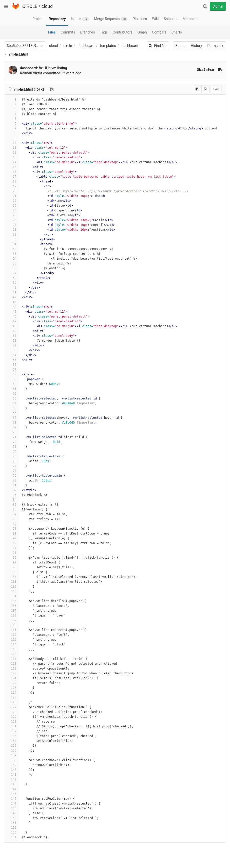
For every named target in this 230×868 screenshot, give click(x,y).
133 (12, 736)
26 (12, 220)
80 (12, 480)
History (196, 46)
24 (12, 210)
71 (12, 437)
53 (12, 350)
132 (12, 731)
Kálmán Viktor (31, 73)
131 (12, 726)
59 (12, 379)
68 (12, 423)
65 (12, 408)
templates (108, 46)
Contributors (123, 32)
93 (12, 543)
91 (12, 533)
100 (12, 577)
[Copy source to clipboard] (197, 89)
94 (12, 548)
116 (12, 654)
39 (12, 283)
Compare (159, 32)
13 (12, 157)
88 (12, 519)
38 (12, 278)
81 (12, 485)
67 (12, 418)
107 (12, 611)
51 (12, 341)
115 (12, 649)
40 (12, 288)
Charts (177, 32)
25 (12, 215)
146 (12, 799)
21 (12, 196)
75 (12, 456)
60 (12, 384)
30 (12, 239)
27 (12, 225)
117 (12, 659)
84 (12, 500)
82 (12, 490)
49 (12, 331)
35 (12, 263)
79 (12, 476)
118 (12, 664)
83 (12, 495)
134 (12, 741)
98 (12, 567)
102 (12, 587)
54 (12, 355)
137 (12, 755)
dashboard (86, 46)
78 (12, 471)
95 (12, 553)
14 (12, 162)
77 (12, 466)
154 (12, 837)
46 (12, 316)
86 (12, 509)
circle (68, 46)
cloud (47, 6)
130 (12, 722)
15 (12, 167)
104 (12, 596)
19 (12, 186)
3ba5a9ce (206, 70)
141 (12, 775)
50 (12, 336)
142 (12, 779)
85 (12, 505)
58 (12, 374)
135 (12, 746)
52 (12, 345)
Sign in (218, 6)
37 (12, 273)
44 (12, 307)
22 (12, 201)
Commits (68, 32)
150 (12, 818)
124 (12, 693)
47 (12, 321)
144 (12, 789)
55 (12, 360)
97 (12, 562)
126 (12, 702)
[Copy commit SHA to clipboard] (220, 70)
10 (12, 143)
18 (12, 181)
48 (12, 326)
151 (12, 823)
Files (52, 32)
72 (12, 442)
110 (12, 625)
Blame (180, 46)
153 (12, 832)
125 (12, 697)
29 (12, 235)
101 (12, 582)
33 (12, 254)
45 (12, 312)
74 (12, 452)
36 (12, 268)
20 (12, 191)
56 (12, 365)
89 (12, 524)
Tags (104, 32)
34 (12, 259)
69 (12, 427)
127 (12, 707)
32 (12, 249)
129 (12, 717)
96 (12, 558)
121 (12, 678)
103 (12, 591)
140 (12, 770)
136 (12, 750)
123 (12, 688)
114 (12, 644)
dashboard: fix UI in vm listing (44, 68)
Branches (88, 32)
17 (12, 177)
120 (12, 673)
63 (12, 398)
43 (12, 302)
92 (12, 538)
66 (12, 413)
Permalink (215, 46)
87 (12, 514)
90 (12, 529)
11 (12, 148)
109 (12, 620)
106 (12, 606)
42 (12, 297)
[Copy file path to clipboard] (52, 89)
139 (12, 765)
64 (12, 403)
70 (12, 432)
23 (12, 206)
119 (12, 669)
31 (12, 244)
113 (12, 640)
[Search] (205, 6)
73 (12, 447)
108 (12, 615)
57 (12, 370)
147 (12, 804)
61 (12, 389)
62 (12, 394)
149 (12, 813)
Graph (142, 32)
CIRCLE (30, 6)
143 (12, 784)
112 (12, 635)
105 (12, 601)
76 (12, 461)
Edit (216, 89)
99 (12, 572)
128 (12, 712)
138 (12, 760)
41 (12, 292)
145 (12, 794)
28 (12, 230)
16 (12, 172)
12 (12, 153)
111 (12, 630)
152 (12, 828)
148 (12, 808)
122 (12, 683)
